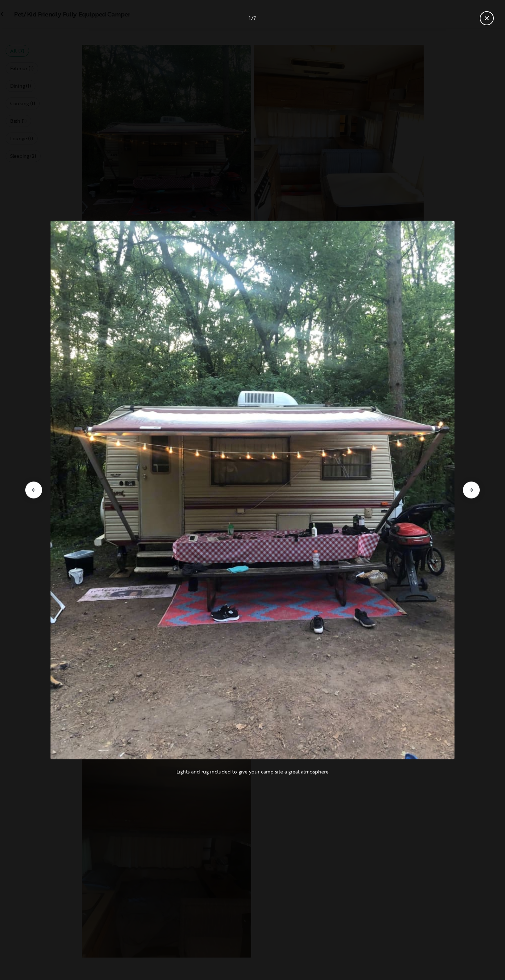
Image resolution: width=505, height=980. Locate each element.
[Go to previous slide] (34, 490)
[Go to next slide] (471, 490)
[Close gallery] (487, 18)
